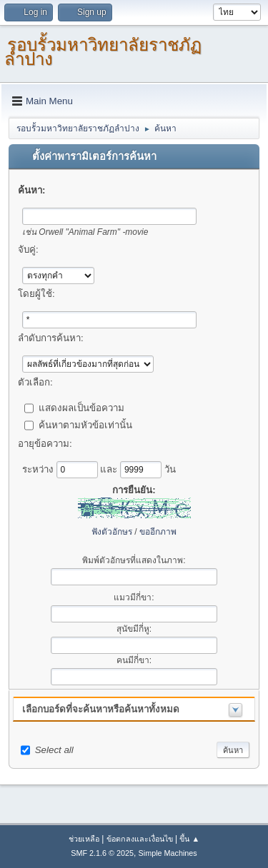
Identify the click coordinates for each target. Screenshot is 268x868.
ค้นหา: (31, 190)
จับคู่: (28, 249)
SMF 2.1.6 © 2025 (102, 853)
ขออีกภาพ (158, 532)
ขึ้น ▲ (189, 839)
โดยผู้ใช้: (36, 294)
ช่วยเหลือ (84, 839)
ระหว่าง (39, 469)
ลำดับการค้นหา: (51, 338)
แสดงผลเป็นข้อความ (81, 407)
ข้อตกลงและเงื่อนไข (140, 839)
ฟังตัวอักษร (112, 532)
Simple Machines (168, 853)
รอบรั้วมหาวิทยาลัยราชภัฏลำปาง (103, 52)
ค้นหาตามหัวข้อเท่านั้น (85, 424)
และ (110, 469)
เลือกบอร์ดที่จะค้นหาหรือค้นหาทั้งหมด (101, 709)
